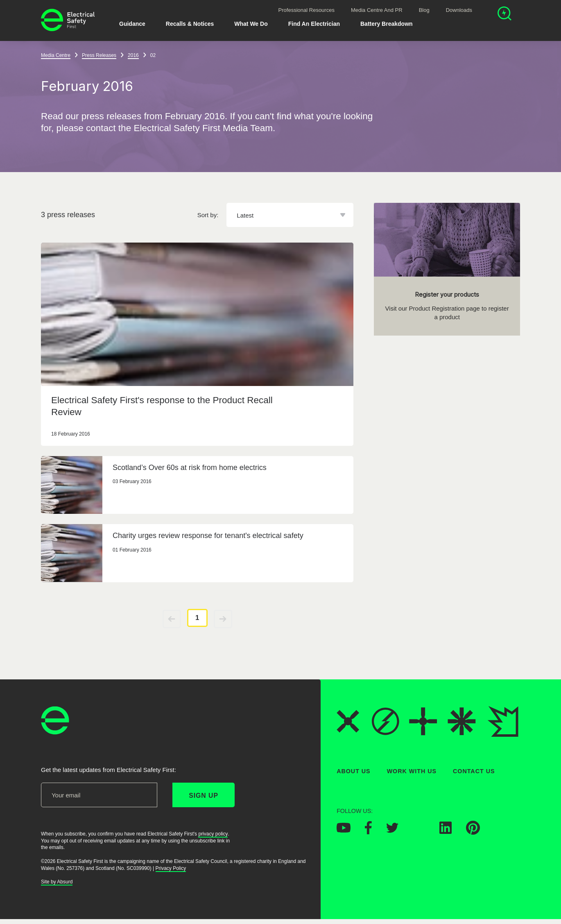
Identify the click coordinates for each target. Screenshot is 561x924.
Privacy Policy (171, 868)
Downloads (459, 10)
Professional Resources (307, 10)
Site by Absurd (57, 882)
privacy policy (213, 834)
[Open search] (504, 15)
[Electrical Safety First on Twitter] (392, 831)
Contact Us (474, 771)
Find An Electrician (314, 24)
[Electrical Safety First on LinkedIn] (446, 831)
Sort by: (208, 215)
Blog (424, 10)
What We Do (251, 24)
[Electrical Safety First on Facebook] (368, 832)
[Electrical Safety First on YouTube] (344, 830)
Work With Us (412, 771)
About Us (354, 771)
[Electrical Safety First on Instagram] (419, 831)
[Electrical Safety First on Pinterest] (473, 832)
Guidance (132, 24)
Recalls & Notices (190, 24)
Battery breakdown (387, 24)
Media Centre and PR (377, 10)
